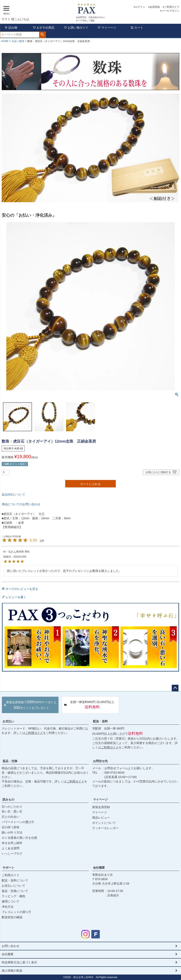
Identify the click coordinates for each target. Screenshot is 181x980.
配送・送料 (100, 721)
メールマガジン (170, 11)
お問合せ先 (100, 761)
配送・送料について (15, 880)
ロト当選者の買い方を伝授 (19, 838)
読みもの (8, 799)
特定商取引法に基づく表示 (19, 962)
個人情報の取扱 (12, 971)
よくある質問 (11, 848)
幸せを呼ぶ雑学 (12, 843)
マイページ (107, 28)
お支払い (8, 721)
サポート (8, 868)
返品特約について (13, 495)
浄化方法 (8, 907)
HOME (5, 41)
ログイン (140, 7)
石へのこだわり (12, 807)
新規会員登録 (101, 807)
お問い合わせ (11, 946)
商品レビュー (101, 818)
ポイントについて (104, 823)
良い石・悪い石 (12, 811)
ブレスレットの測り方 (16, 912)
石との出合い (11, 817)
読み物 (11, 28)
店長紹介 (113, 895)
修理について (11, 901)
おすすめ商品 (44, 28)
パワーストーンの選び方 (18, 822)
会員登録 (155, 7)
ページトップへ (175, 688)
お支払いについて (13, 886)
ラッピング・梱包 (13, 896)
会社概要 (99, 868)
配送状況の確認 (12, 917)
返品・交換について (15, 891)
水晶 (14, 41)
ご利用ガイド (172, 7)
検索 (42, 35)
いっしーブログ (12, 853)
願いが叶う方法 (12, 832)
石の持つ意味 (11, 827)
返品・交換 (10, 761)
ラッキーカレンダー (105, 828)
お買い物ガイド (76, 28)
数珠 (22, 41)
